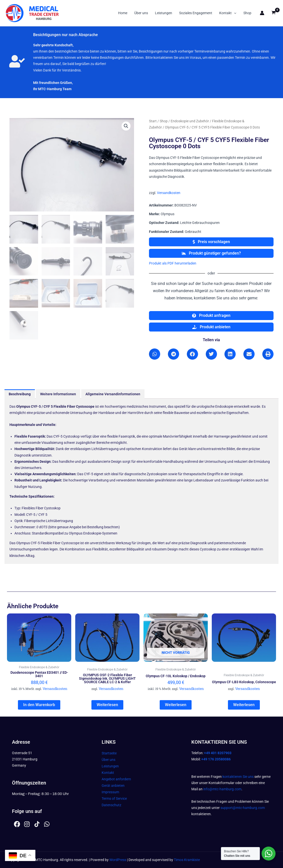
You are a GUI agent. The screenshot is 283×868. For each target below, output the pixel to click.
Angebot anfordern (116, 779)
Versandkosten (169, 193)
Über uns (141, 13)
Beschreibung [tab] (20, 394)
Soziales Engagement (196, 13)
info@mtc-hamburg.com (222, 789)
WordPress (118, 860)
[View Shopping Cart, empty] (274, 13)
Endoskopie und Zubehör (190, 121)
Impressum (110, 792)
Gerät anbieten (113, 786)
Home (123, 13)
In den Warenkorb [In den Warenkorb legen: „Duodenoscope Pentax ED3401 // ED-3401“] (39, 705)
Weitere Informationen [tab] (58, 394)
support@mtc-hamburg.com (243, 808)
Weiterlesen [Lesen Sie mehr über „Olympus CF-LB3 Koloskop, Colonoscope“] (244, 705)
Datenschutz (111, 805)
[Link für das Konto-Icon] (262, 13)
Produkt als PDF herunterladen (173, 263)
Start (153, 121)
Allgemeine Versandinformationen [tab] (113, 394)
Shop (247, 13)
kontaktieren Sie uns (238, 777)
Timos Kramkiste (187, 860)
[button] (234, 13)
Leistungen (164, 13)
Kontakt (228, 13)
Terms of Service (114, 799)
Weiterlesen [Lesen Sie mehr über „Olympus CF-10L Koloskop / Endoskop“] (176, 705)
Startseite (109, 753)
